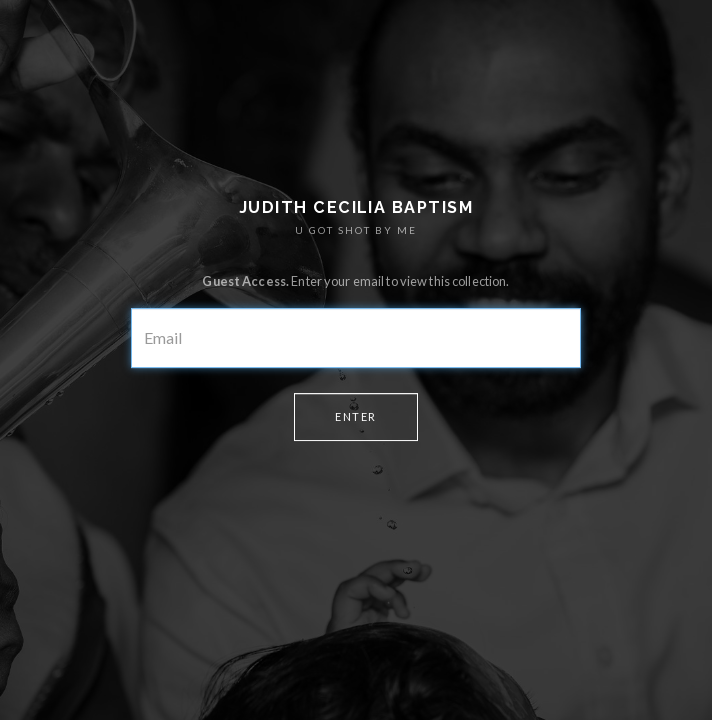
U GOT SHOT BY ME (356, 230)
